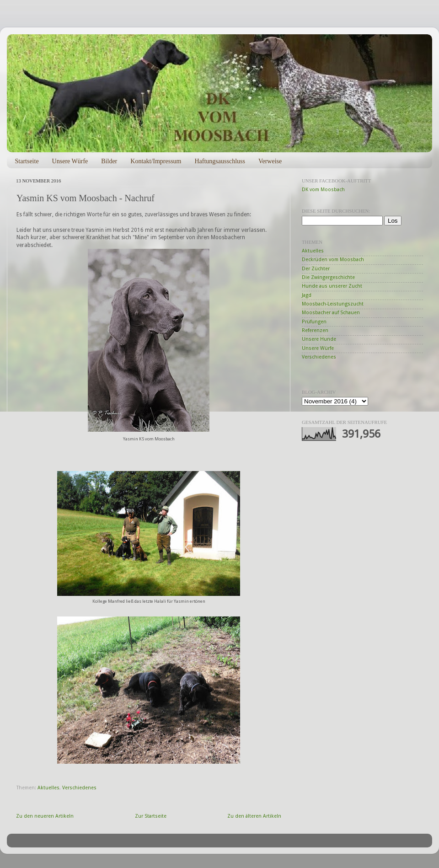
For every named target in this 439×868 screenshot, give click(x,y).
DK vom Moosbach (323, 190)
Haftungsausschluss (219, 161)
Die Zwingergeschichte (328, 277)
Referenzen (315, 330)
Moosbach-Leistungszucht (333, 304)
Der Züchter (316, 269)
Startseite (27, 161)
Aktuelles (48, 788)
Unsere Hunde (319, 339)
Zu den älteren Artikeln (254, 816)
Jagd (307, 295)
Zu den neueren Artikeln (45, 816)
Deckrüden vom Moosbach (333, 260)
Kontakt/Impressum (156, 161)
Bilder (109, 161)
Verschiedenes (79, 788)
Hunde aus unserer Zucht (332, 286)
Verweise (270, 161)
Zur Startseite (151, 816)
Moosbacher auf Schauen (331, 313)
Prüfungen (314, 322)
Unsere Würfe (70, 161)
